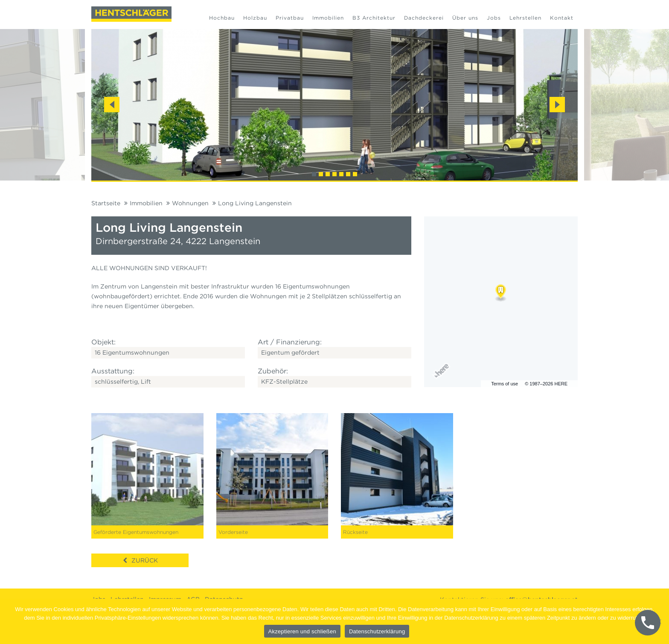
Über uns (465, 18)
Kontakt (562, 18)
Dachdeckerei (424, 18)
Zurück (145, 560)
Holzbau (255, 18)
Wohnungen (190, 203)
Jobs (494, 18)
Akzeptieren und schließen (302, 631)
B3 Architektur (374, 18)
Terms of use (505, 384)
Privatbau (290, 18)
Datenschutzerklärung (377, 631)
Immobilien (328, 18)
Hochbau (222, 18)
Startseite (106, 203)
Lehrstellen (525, 18)
